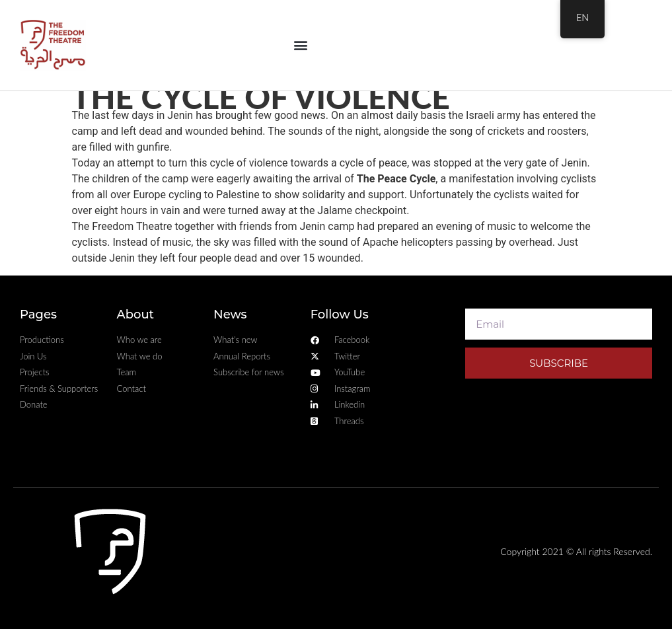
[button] (301, 45)
